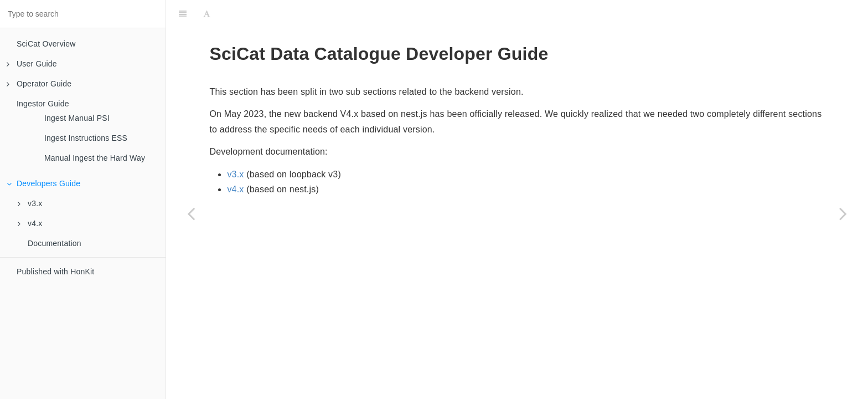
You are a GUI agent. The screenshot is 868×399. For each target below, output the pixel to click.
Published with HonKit (55, 272)
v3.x (30, 203)
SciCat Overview (46, 44)
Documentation (55, 243)
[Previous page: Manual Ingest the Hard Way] (191, 213)
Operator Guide (39, 84)
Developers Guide (43, 183)
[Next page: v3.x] (843, 213)
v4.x (30, 223)
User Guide (32, 64)
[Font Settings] (207, 14)
